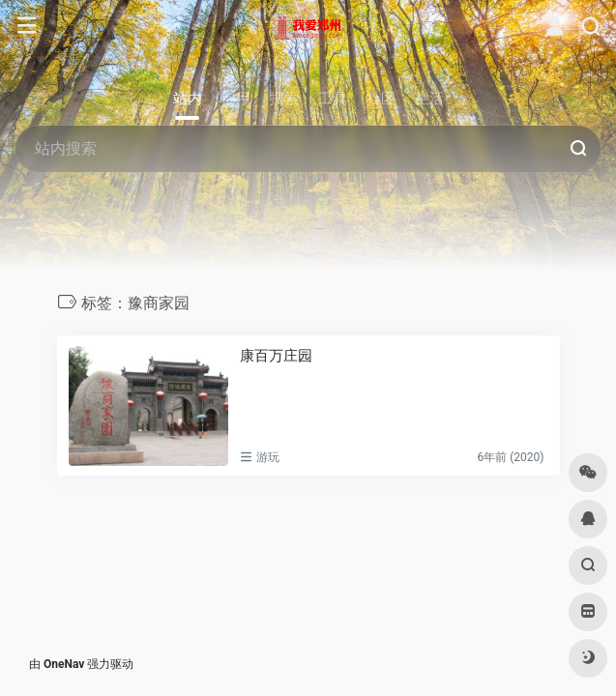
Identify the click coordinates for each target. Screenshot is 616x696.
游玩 (268, 457)
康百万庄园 (276, 356)
